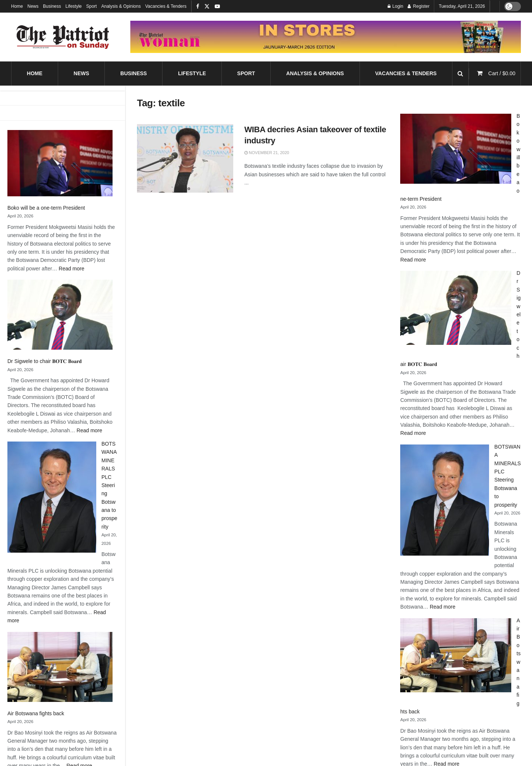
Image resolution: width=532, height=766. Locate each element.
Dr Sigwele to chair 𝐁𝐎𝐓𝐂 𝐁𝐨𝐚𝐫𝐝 (45, 361)
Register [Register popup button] (419, 6)
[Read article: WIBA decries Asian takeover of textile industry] (185, 159)
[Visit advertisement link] (326, 37)
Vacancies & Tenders (166, 6)
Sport (92, 6)
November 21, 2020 (267, 153)
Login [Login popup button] (396, 6)
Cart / (502, 73)
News (33, 6)
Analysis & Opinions (121, 6)
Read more (72, 269)
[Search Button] (460, 74)
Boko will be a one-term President (46, 208)
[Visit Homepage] (63, 37)
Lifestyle (74, 6)
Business (52, 6)
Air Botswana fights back (36, 713)
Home (17, 6)
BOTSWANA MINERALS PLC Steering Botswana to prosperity (109, 485)
